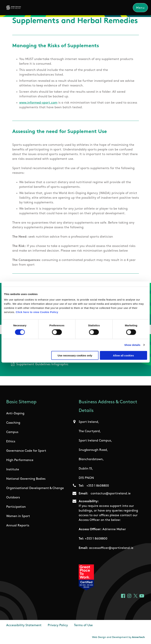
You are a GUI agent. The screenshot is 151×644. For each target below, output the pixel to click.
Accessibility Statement (24, 625)
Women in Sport (18, 516)
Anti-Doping (15, 414)
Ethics (11, 442)
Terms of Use (83, 625)
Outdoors (13, 498)
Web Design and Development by (118, 637)
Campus (12, 432)
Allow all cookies (123, 355)
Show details (132, 345)
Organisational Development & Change (35, 488)
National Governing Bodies (26, 479)
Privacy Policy (58, 625)
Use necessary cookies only (75, 355)
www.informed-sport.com (38, 103)
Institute (13, 470)
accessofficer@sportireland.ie (111, 548)
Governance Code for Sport (26, 451)
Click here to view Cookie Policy (37, 312)
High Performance (20, 460)
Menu (140, 8)
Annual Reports (18, 526)
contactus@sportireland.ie (111, 494)
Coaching (13, 423)
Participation (16, 507)
